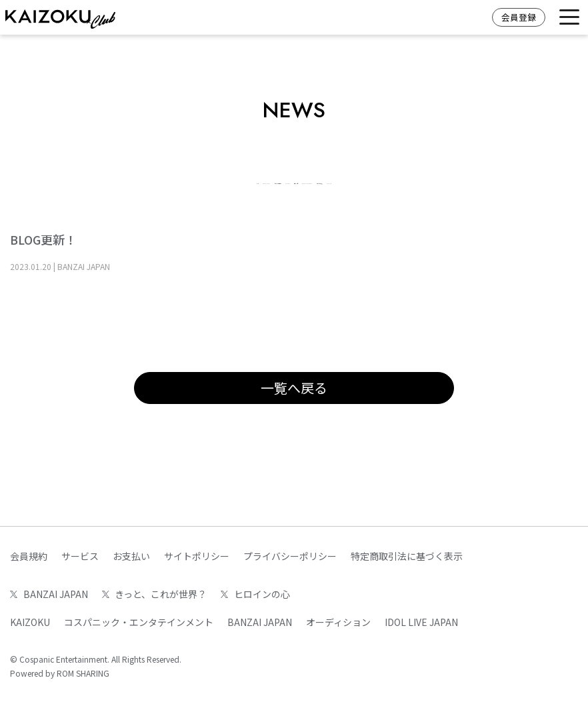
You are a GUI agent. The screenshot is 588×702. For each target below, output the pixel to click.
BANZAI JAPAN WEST (509, 180)
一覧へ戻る (294, 414)
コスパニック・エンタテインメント (139, 622)
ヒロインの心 (405, 180)
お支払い (131, 556)
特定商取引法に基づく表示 (407, 556)
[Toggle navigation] (569, 18)
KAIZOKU (327, 180)
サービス (80, 556)
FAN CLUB (351, 207)
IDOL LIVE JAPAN (421, 622)
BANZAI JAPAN (122, 180)
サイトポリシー (197, 556)
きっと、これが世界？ (231, 180)
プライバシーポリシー (290, 556)
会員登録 (519, 17)
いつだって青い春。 (257, 207)
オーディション (338, 622)
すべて (47, 180)
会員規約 (29, 556)
